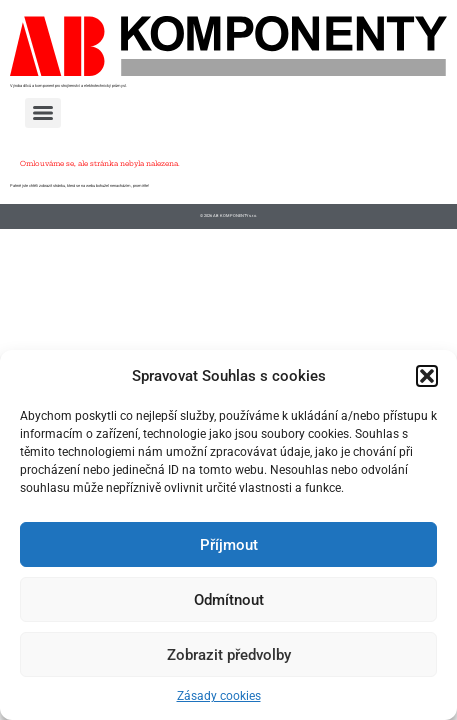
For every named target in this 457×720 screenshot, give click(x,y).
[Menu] (43, 113)
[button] (427, 376)
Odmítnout (229, 600)
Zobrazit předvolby (229, 655)
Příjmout (229, 545)
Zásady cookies (219, 696)
